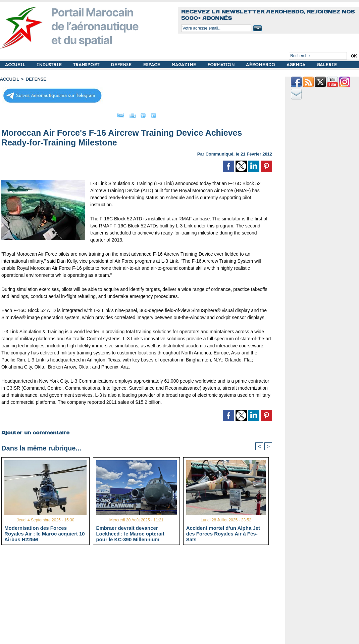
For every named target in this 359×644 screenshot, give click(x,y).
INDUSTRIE (50, 65)
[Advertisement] (142, 596)
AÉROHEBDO (261, 65)
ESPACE (152, 65)
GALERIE (327, 65)
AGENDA (297, 65)
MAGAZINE (184, 65)
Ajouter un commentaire (34, 430)
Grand (157, 114)
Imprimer (129, 114)
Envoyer (98, 114)
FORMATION (222, 65)
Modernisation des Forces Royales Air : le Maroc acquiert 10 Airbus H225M (45, 532)
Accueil (9, 79)
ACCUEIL (16, 65)
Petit (180, 114)
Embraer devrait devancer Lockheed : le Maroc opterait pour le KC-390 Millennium (130, 532)
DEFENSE (122, 65)
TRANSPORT (87, 65)
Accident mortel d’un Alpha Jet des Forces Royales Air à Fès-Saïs (223, 532)
